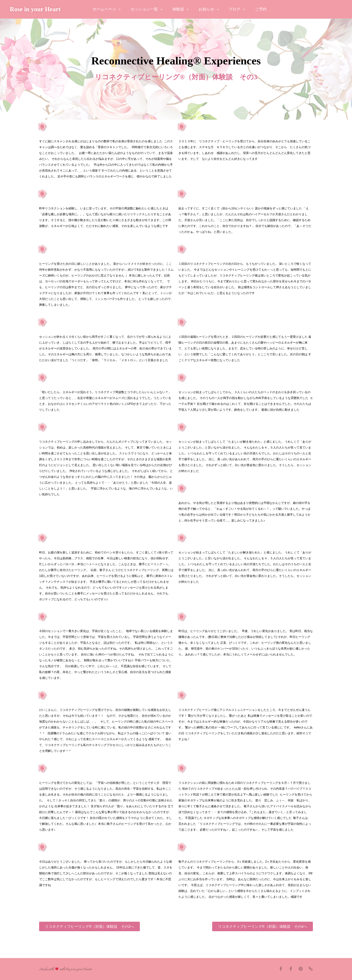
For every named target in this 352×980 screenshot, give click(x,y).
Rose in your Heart (35, 9)
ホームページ (107, 9)
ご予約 (261, 9)
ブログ (237, 9)
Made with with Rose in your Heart (65, 969)
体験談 (181, 9)
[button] (89, 926)
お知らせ (209, 9)
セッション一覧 (147, 9)
